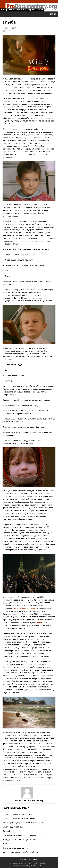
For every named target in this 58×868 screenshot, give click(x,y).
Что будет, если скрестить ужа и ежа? (19, 839)
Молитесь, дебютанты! (13, 827)
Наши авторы (33, 860)
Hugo (29, 866)
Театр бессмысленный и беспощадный (19, 835)
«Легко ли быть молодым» (24, 608)
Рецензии (9, 31)
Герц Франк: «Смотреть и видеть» (17, 814)
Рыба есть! (7, 844)
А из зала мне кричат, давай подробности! (21, 852)
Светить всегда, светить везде (16, 848)
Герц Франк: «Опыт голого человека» (19, 818)
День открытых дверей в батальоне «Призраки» (23, 823)
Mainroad (40, 866)
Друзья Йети (8, 831)
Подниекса (40, 622)
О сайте (23, 860)
